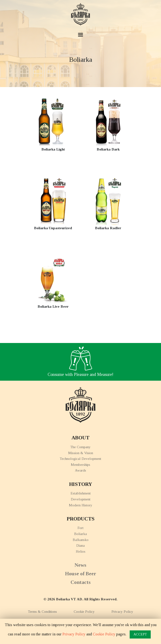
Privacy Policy (122, 612)
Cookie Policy (84, 612)
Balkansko (81, 540)
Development (81, 499)
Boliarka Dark (108, 149)
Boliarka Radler (108, 228)
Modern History (81, 505)
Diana (80, 545)
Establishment (81, 493)
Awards (80, 470)
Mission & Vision (81, 453)
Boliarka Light (53, 149)
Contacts (81, 582)
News (80, 565)
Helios (81, 551)
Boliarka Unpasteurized (53, 228)
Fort (80, 528)
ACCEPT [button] (140, 634)
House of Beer (81, 574)
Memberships (80, 465)
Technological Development (80, 459)
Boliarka (80, 534)
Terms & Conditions (42, 612)
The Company (80, 447)
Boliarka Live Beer (53, 306)
